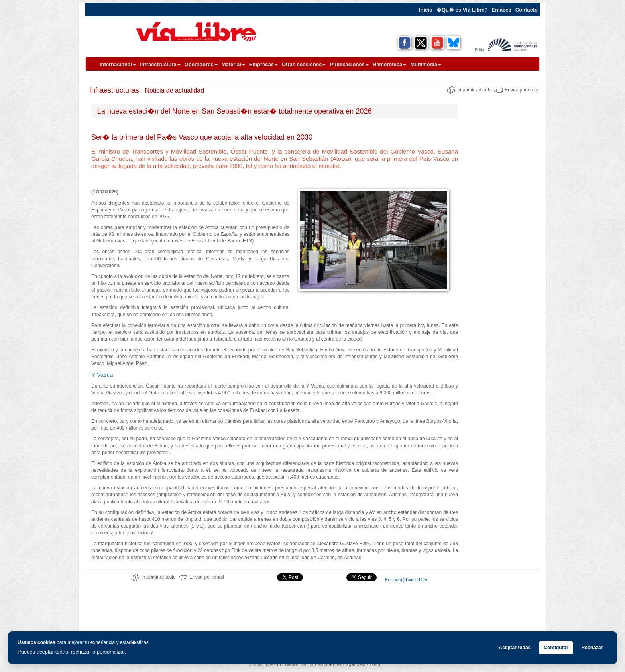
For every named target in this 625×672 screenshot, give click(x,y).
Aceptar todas (515, 648)
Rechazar (592, 648)
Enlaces (502, 10)
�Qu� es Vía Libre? (462, 10)
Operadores (201, 64)
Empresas (263, 64)
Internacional (118, 64)
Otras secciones (304, 64)
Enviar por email (517, 90)
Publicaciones (349, 64)
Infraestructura (160, 64)
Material (233, 64)
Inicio (426, 10)
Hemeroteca (389, 64)
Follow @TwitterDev (405, 580)
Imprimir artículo (469, 90)
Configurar (556, 648)
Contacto (527, 10)
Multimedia (426, 64)
